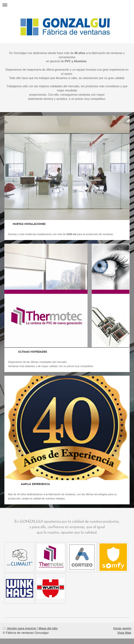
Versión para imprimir (20, 628)
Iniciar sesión (122, 628)
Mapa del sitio (48, 628)
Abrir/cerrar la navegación (67, 5)
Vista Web (124, 633)
